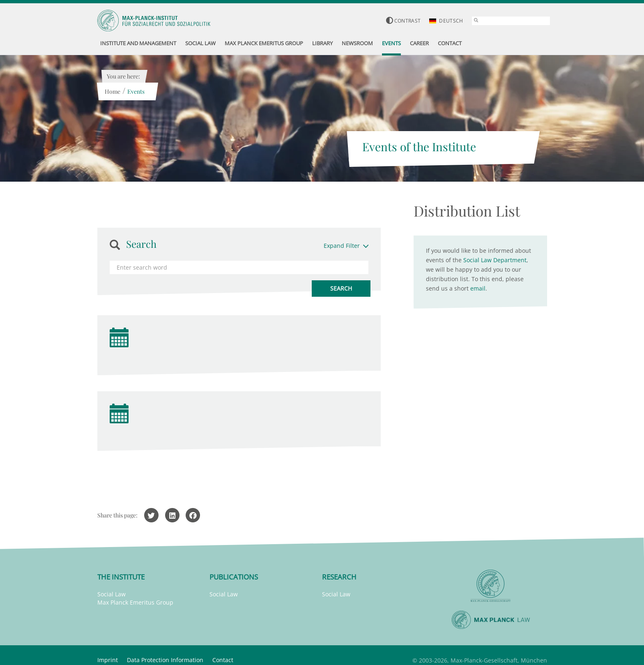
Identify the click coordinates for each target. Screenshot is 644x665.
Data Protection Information (165, 660)
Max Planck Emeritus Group (135, 602)
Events (136, 91)
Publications (234, 577)
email (478, 288)
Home (113, 91)
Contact (223, 660)
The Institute (121, 577)
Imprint (108, 660)
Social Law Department (495, 260)
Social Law (112, 594)
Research (339, 577)
